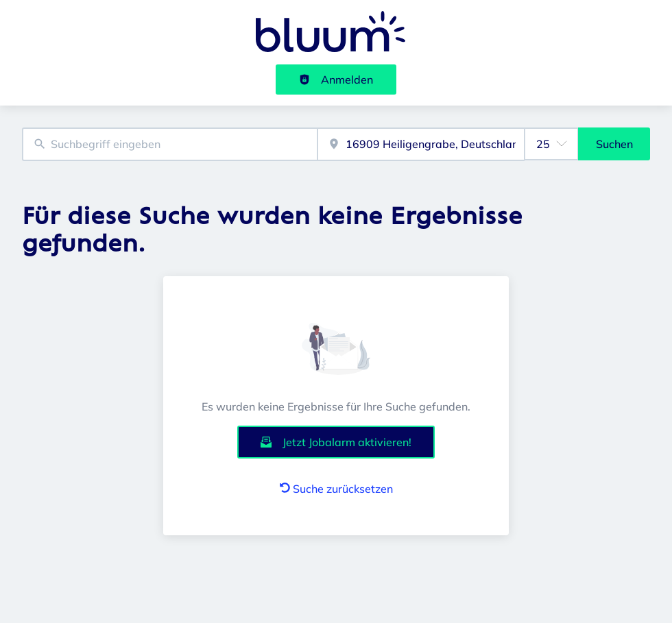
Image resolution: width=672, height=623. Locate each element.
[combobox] (170, 144)
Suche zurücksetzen (336, 489)
